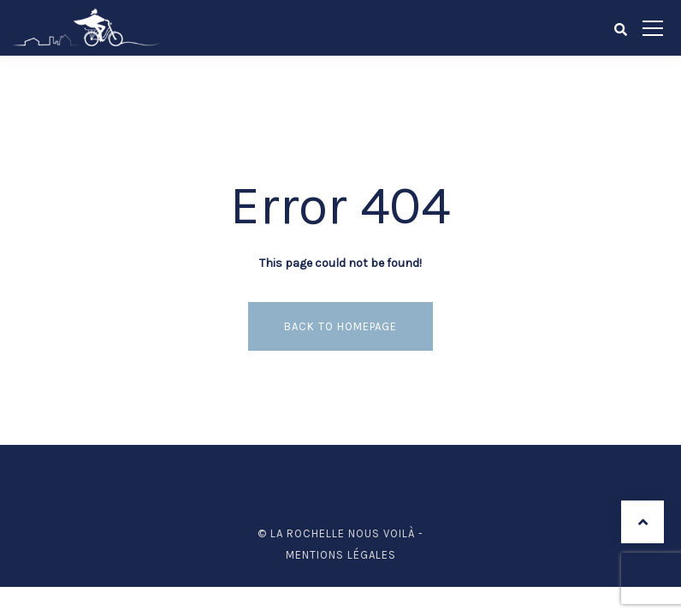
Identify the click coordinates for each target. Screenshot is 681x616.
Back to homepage (340, 326)
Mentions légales (341, 555)
